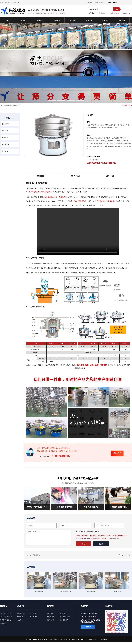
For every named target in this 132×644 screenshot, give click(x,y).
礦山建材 (5, 131)
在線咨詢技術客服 (126, 106)
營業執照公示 (93, 639)
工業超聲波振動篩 (113, 13)
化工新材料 (6, 144)
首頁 (1, 2)
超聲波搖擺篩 (101, 13)
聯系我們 (89, 2)
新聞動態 (10, 617)
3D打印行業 (51, 617)
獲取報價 (117, 453)
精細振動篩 (16, 105)
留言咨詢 (75, 176)
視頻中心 (3, 617)
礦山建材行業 (64, 620)
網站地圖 (104, 639)
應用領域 (16, 2)
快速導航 (4, 606)
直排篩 (128, 555)
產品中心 (8, 2)
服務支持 (10, 620)
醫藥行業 (63, 613)
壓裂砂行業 (51, 620)
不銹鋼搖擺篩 (126, 13)
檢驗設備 (5, 151)
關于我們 (3, 620)
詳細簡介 (41, 176)
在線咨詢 (88, 627)
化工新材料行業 (65, 617)
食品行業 (50, 613)
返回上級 (110, 176)
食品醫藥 (5, 137)
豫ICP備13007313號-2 (79, 639)
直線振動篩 (36, 555)
